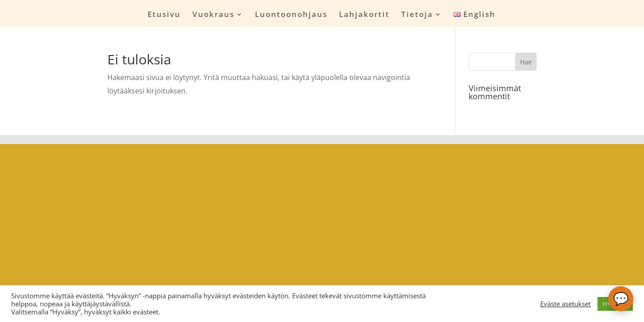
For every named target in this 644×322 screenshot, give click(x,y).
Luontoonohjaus (291, 15)
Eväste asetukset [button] (566, 304)
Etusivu (164, 15)
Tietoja (417, 15)
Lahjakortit (364, 15)
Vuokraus (213, 15)
